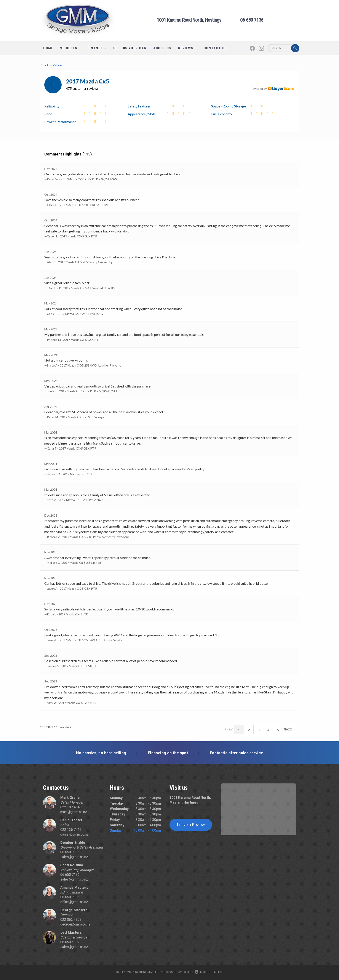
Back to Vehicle (51, 65)
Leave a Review (191, 825)
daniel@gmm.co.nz (74, 834)
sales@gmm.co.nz (74, 857)
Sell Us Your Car (130, 48)
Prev (229, 730)
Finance (97, 48)
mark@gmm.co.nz (74, 812)
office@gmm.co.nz (74, 902)
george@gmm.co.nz (75, 924)
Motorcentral (209, 972)
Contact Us (215, 48)
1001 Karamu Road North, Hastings (189, 20)
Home (48, 48)
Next (288, 730)
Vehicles (70, 48)
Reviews (187, 48)
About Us (162, 48)
